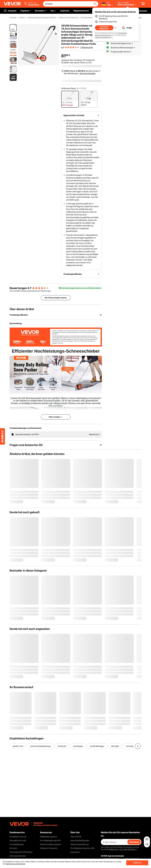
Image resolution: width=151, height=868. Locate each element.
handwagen (78, 746)
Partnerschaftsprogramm (51, 844)
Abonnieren (134, 842)
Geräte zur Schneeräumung (68, 18)
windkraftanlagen (97, 746)
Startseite (13, 18)
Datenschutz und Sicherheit (15, 864)
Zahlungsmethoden (18, 856)
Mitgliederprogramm (49, 837)
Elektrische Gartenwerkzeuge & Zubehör (42, 18)
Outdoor (22, 18)
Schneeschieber (86, 18)
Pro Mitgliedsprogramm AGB (82, 848)
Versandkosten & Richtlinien (21, 852)
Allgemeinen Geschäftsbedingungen (111, 34)
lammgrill (115, 746)
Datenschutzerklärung (103, 37)
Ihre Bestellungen (17, 844)
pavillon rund (18, 746)
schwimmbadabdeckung (40, 746)
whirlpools (62, 746)
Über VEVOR (76, 837)
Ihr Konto (13, 848)
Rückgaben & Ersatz (18, 840)
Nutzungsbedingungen (80, 840)
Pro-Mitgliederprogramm (51, 840)
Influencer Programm (49, 848)
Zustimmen (137, 863)
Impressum (75, 852)
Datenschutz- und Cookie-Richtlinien (122, 849)
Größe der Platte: (69, 88)
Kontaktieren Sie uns (18, 837)
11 (41, 291)
